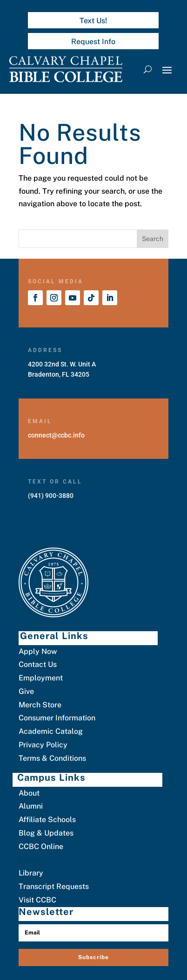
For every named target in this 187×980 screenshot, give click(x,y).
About (29, 793)
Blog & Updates (46, 833)
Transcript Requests (54, 886)
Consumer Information (57, 718)
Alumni (31, 806)
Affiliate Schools (47, 820)
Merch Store (40, 705)
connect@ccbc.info (56, 435)
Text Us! (93, 21)
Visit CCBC (37, 900)
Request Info (93, 42)
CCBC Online (41, 846)
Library (31, 873)
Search (153, 239)
